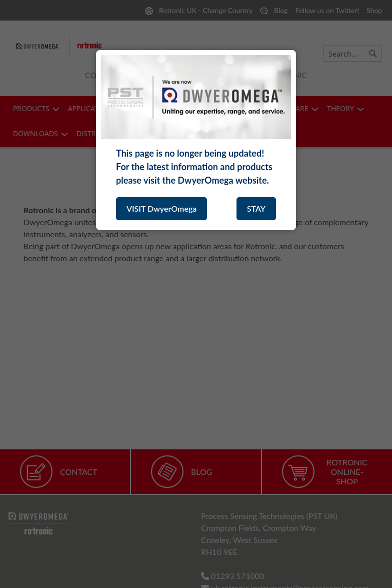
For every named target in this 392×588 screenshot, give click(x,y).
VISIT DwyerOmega (161, 208)
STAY (256, 208)
